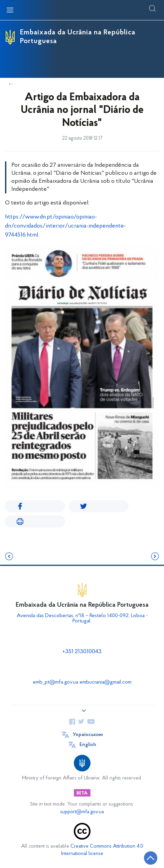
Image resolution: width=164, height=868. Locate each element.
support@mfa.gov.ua (82, 812)
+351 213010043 (82, 652)
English (88, 745)
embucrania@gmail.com (106, 682)
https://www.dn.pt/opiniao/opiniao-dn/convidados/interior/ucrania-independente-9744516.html (65, 226)
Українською (88, 735)
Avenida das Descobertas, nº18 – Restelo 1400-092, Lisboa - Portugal (82, 618)
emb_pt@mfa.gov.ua (55, 682)
